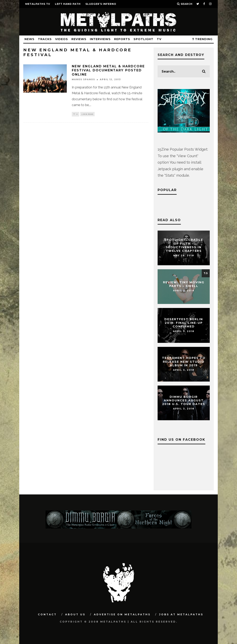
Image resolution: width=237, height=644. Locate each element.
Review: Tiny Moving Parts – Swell (184, 284)
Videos (62, 39)
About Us (75, 614)
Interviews (100, 39)
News (29, 39)
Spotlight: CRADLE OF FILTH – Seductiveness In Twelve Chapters (184, 246)
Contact (47, 614)
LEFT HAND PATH (68, 4)
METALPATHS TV (38, 4)
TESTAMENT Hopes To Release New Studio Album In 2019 (184, 362)
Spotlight (143, 39)
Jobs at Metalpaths (181, 614)
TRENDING (203, 39)
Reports (122, 39)
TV (159, 39)
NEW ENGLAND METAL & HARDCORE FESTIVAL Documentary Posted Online (108, 70)
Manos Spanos (83, 79)
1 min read (87, 114)
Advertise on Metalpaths (122, 614)
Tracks (45, 39)
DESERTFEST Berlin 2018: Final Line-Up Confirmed (184, 323)
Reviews (79, 39)
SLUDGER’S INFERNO (101, 4)
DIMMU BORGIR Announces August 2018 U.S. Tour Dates (184, 400)
